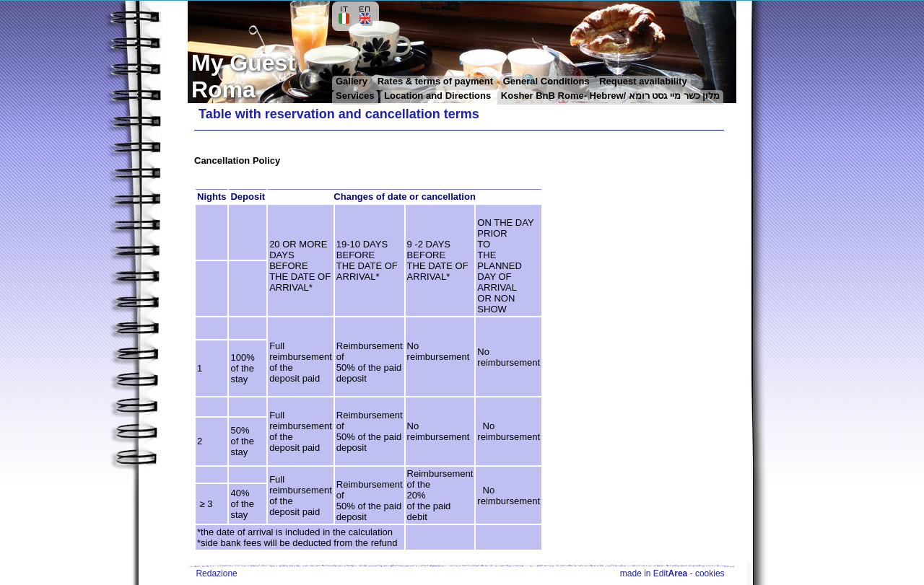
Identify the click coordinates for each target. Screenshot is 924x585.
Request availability (643, 81)
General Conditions (548, 81)
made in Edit (654, 573)
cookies (710, 573)
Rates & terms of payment (435, 81)
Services (355, 96)
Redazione (216, 573)
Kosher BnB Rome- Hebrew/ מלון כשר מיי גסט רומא (610, 96)
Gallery (353, 81)
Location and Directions (437, 96)
